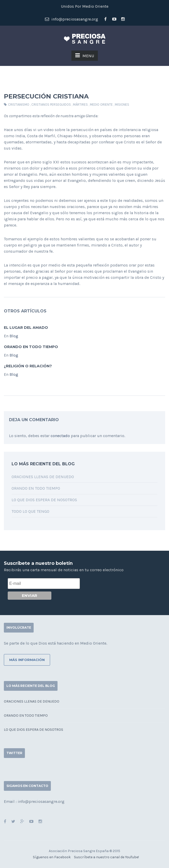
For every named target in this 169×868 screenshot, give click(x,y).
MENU (85, 55)
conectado (60, 436)
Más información (27, 660)
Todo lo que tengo (30, 511)
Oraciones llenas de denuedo (43, 477)
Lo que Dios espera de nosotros (44, 500)
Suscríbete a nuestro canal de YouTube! (106, 857)
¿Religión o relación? (28, 366)
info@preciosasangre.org (72, 19)
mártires (80, 105)
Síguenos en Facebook (52, 857)
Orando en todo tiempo (31, 347)
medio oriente (101, 105)
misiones (122, 105)
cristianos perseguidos (51, 105)
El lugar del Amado (26, 328)
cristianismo (19, 105)
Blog (14, 336)
